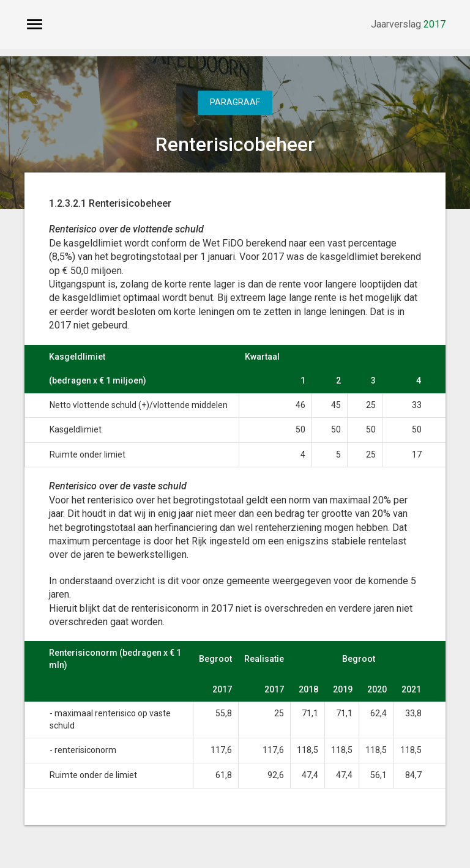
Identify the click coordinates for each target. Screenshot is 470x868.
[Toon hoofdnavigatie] (35, 24)
